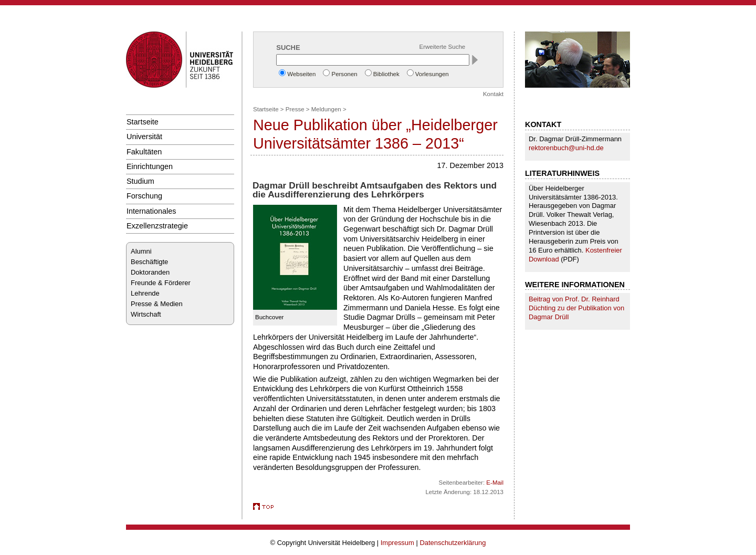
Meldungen (326, 109)
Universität (144, 137)
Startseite (143, 122)
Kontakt (493, 94)
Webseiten (301, 74)
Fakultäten (144, 152)
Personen (344, 74)
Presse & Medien (157, 304)
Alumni (141, 251)
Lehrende (145, 293)
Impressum (397, 543)
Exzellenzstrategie (157, 226)
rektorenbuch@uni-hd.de (566, 148)
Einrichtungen (150, 166)
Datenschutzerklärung (453, 543)
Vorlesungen (432, 74)
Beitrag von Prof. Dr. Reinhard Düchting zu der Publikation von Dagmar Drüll (576, 308)
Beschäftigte (149, 262)
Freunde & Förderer (161, 283)
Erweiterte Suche (443, 47)
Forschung (144, 196)
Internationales (151, 211)
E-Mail (495, 483)
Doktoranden (150, 272)
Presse (295, 109)
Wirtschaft (146, 314)
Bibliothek (386, 74)
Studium (140, 181)
